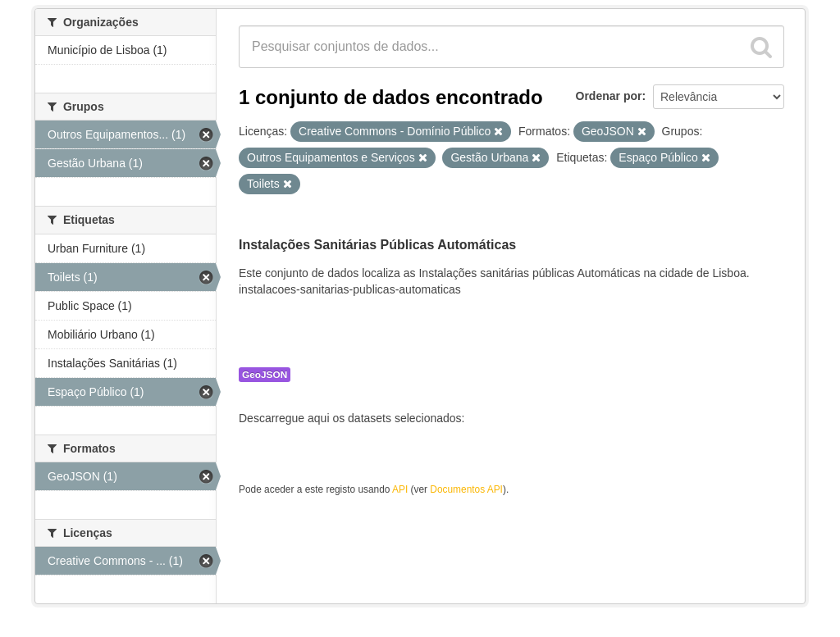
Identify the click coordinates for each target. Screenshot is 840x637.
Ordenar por (609, 96)
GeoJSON (265, 375)
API (400, 489)
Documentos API (466, 489)
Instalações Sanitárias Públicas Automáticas (377, 245)
